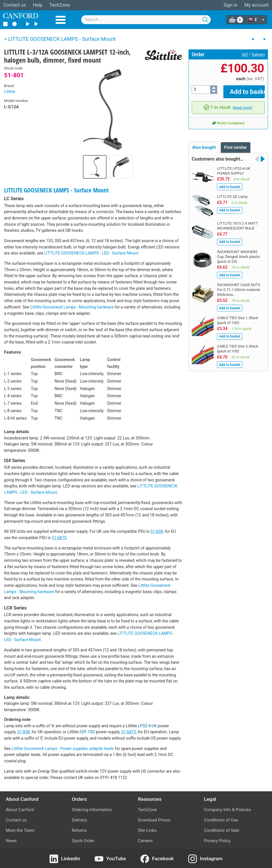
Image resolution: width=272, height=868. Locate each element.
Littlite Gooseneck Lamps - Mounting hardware (72, 307)
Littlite (10, 92)
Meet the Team (20, 830)
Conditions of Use (221, 820)
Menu (61, 20)
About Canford (20, 810)
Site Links (147, 830)
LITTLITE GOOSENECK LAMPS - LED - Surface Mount (92, 253)
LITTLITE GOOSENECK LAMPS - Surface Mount (56, 190)
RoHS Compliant (228, 119)
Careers (145, 841)
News (11, 841)
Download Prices (154, 820)
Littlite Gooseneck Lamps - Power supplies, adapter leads (63, 749)
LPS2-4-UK (147, 726)
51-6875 (59, 538)
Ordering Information (92, 810)
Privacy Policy (217, 841)
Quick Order (83, 841)
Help (38, 5)
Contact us (15, 5)
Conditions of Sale (222, 830)
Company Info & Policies (228, 810)
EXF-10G (87, 732)
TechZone (59, 5)
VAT (245, 54)
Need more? (243, 103)
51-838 (157, 531)
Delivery (258, 54)
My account (256, 5)
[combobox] (146, 20)
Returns (79, 830)
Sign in (231, 5)
